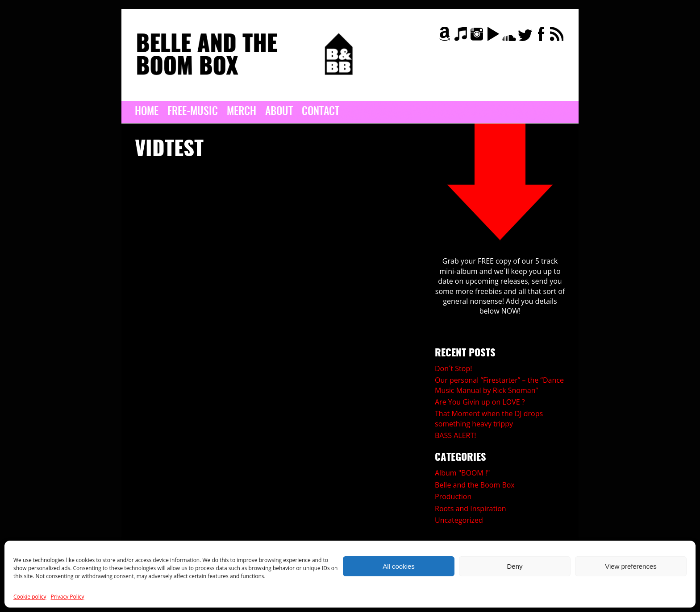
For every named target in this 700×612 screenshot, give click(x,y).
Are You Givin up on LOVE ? (480, 402)
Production (453, 496)
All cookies (399, 566)
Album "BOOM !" (462, 473)
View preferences (631, 566)
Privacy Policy (68, 597)
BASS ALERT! (455, 435)
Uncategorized (459, 520)
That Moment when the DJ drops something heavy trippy (489, 418)
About (279, 112)
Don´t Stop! (453, 368)
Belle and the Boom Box (475, 485)
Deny (515, 566)
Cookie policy (30, 597)
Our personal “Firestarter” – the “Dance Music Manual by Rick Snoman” (499, 385)
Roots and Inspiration (471, 509)
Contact (321, 112)
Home (147, 112)
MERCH (242, 112)
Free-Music (193, 112)
